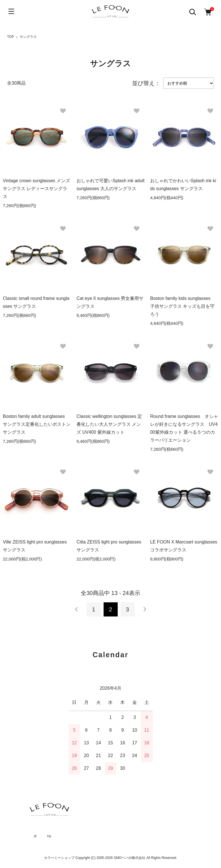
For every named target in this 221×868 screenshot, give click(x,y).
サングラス (28, 37)
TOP (10, 37)
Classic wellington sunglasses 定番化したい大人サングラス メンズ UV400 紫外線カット (109, 424)
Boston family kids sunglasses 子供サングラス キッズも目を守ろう (182, 306)
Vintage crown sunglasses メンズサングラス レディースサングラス (36, 189)
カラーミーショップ (59, 858)
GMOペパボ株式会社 (130, 858)
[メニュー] (11, 11)
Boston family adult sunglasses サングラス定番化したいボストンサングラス (37, 424)
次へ (145, 609)
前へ (77, 609)
